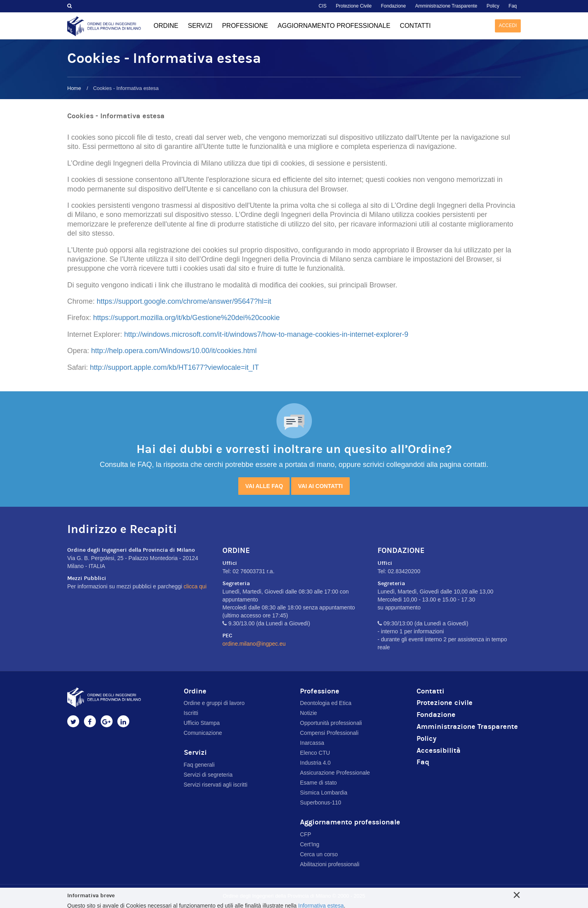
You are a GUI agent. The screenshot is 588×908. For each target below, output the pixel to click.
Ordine (166, 26)
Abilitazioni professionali (330, 864)
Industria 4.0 (315, 763)
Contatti (415, 26)
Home (74, 88)
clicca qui (195, 586)
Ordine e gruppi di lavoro (214, 703)
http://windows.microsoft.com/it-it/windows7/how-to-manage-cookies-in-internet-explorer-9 (266, 334)
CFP (306, 834)
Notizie (309, 713)
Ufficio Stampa (202, 723)
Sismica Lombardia (324, 793)
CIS (323, 6)
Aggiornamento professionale (334, 26)
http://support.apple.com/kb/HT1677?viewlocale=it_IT (174, 367)
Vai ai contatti (320, 486)
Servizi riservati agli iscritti (216, 785)
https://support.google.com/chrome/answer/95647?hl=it (184, 301)
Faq (513, 6)
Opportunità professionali (331, 723)
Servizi (200, 26)
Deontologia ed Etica (326, 703)
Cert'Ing (310, 844)
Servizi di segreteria (208, 775)
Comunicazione (203, 733)
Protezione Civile (354, 6)
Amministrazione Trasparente (446, 6)
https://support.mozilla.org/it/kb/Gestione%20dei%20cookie (186, 318)
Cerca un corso (319, 854)
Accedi (508, 25)
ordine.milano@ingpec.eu (254, 644)
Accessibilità (439, 751)
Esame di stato (318, 783)
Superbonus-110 (321, 803)
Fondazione (393, 6)
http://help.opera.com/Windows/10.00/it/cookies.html (174, 351)
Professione (245, 26)
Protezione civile (445, 703)
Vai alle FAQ (264, 486)
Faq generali (199, 765)
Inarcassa (312, 743)
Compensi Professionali (329, 733)
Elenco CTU (315, 753)
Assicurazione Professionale (335, 773)
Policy (493, 6)
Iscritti (191, 713)
